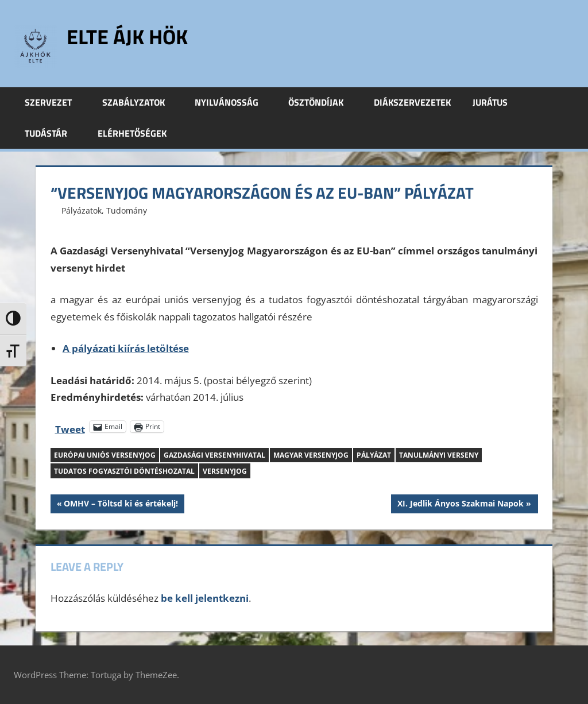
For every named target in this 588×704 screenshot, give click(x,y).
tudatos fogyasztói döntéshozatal (124, 471)
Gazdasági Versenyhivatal (214, 455)
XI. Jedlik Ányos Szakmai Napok (460, 505)
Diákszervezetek (412, 102)
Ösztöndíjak (322, 102)
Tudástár (52, 133)
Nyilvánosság (233, 102)
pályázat (374, 455)
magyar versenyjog (311, 455)
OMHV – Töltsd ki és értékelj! (121, 505)
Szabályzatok (140, 102)
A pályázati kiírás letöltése (126, 348)
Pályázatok (82, 210)
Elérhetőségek (132, 133)
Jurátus (496, 102)
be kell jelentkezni (205, 598)
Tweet (70, 427)
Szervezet (55, 102)
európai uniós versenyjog (105, 455)
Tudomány (127, 210)
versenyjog (225, 471)
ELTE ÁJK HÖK (127, 36)
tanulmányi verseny (439, 455)
